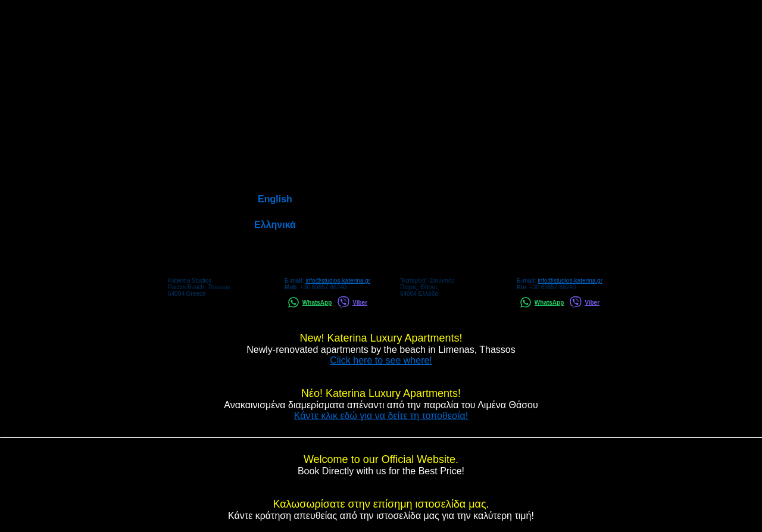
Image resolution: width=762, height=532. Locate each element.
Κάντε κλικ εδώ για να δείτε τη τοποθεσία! (381, 416)
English (275, 199)
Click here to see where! (381, 360)
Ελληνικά (275, 225)
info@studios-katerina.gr (338, 281)
